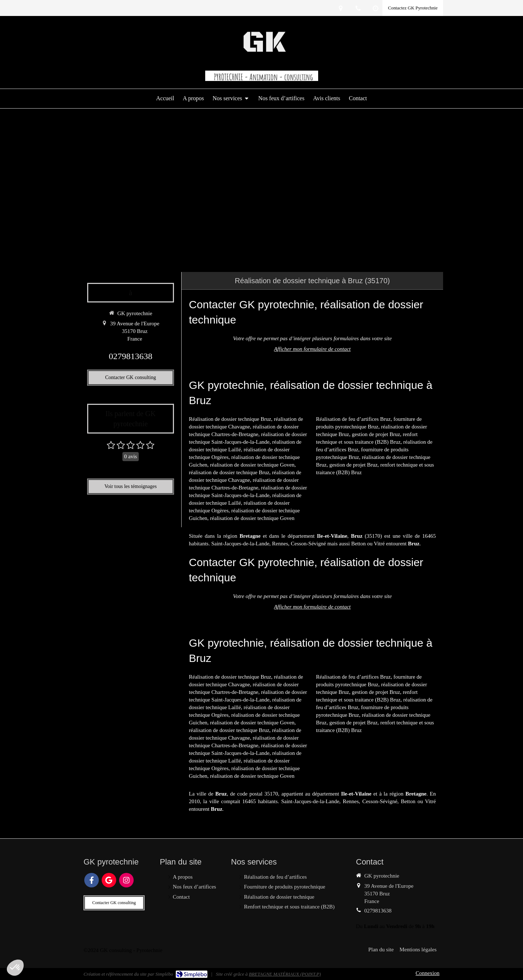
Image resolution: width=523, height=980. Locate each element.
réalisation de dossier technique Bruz (229, 472)
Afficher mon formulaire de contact (312, 349)
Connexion (427, 973)
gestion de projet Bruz (376, 434)
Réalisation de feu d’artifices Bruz (353, 419)
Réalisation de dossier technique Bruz (230, 419)
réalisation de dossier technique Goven (252, 465)
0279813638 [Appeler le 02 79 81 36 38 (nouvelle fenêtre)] (131, 356)
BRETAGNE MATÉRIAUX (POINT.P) (285, 974)
